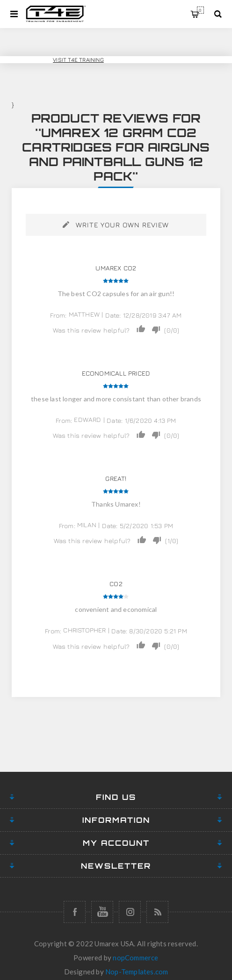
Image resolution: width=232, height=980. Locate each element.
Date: (113, 315)
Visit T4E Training (78, 60)
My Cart (200, 10)
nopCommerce (135, 958)
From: (58, 315)
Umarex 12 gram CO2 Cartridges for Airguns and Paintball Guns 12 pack (116, 154)
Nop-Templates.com (137, 972)
